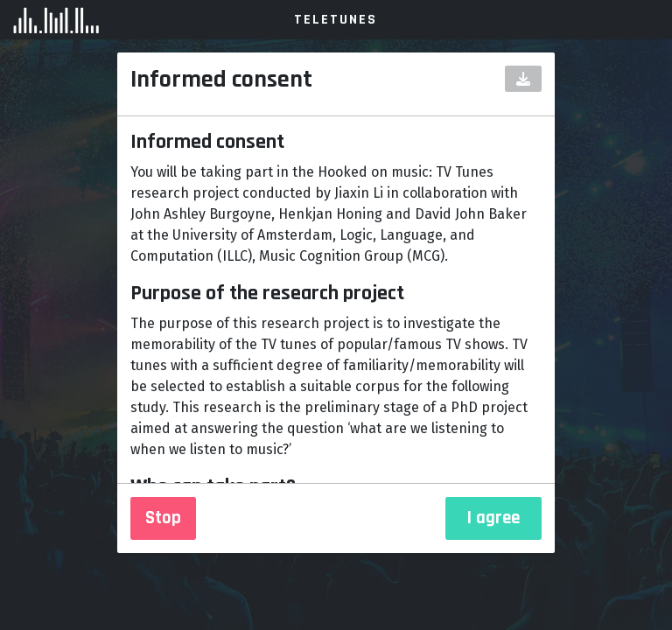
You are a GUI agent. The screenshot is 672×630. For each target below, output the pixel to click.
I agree (493, 518)
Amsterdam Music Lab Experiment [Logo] (114, 20)
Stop (163, 518)
